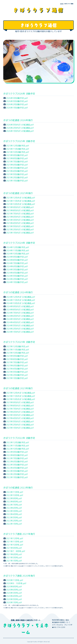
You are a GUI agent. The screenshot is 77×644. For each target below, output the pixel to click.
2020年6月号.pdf (14, 590)
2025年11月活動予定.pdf (18, 149)
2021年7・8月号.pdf (16, 551)
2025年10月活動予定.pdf (18, 152)
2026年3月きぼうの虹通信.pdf (20, 125)
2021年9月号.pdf (14, 548)
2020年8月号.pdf (14, 587)
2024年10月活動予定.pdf (18, 254)
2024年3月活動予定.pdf (17, 276)
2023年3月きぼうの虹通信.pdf (20, 421)
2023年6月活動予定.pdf (17, 366)
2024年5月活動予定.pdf (17, 270)
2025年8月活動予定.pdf (17, 158)
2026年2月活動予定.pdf (17, 104)
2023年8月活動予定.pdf (17, 359)
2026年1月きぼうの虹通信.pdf (20, 131)
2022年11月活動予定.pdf (18, 446)
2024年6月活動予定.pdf (17, 266)
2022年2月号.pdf (14, 521)
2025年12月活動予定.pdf (18, 146)
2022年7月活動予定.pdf (17, 458)
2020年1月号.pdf (14, 602)
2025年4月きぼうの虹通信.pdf (20, 223)
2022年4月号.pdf (14, 514)
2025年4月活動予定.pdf (17, 171)
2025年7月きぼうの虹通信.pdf (20, 214)
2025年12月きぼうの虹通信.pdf (21, 198)
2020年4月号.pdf (14, 596)
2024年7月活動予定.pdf (17, 263)
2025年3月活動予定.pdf (17, 174)
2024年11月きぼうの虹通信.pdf (21, 300)
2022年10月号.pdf (15, 495)
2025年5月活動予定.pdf (17, 168)
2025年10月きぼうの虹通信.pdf (21, 204)
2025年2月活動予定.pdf (17, 177)
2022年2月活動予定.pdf (17, 474)
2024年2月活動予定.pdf (17, 279)
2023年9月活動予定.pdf (17, 356)
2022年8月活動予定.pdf (17, 455)
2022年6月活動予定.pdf (17, 462)
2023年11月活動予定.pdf (18, 350)
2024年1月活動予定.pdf (17, 282)
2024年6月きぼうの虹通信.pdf (20, 316)
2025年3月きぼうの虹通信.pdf (20, 226)
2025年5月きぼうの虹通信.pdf (20, 220)
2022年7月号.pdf (14, 505)
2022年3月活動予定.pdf (17, 471)
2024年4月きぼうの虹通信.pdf (20, 322)
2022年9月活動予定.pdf (17, 452)
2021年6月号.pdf (14, 554)
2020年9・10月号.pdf (16, 583)
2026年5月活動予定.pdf (17, 98)
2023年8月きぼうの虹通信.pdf (20, 406)
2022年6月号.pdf (14, 508)
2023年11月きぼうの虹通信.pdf (21, 396)
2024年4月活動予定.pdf (17, 273)
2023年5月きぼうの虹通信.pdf (20, 415)
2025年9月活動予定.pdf (17, 155)
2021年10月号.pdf (15, 545)
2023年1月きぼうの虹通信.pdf (20, 428)
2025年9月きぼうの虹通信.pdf (20, 207)
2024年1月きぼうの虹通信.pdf (20, 332)
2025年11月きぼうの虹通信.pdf (21, 201)
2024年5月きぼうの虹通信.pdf (20, 319)
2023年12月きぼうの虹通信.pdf (21, 393)
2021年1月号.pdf (14, 561)
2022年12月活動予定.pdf (18, 442)
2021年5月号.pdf (14, 558)
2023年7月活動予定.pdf (17, 362)
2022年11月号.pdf (15, 492)
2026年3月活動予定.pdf (17, 101)
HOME (62, 4)
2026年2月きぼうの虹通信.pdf (20, 128)
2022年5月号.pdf (14, 511)
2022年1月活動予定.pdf (17, 477)
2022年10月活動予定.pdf (18, 449)
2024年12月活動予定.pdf (18, 247)
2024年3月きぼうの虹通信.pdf (20, 325)
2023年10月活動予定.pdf (18, 353)
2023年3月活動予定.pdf (17, 372)
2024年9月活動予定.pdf (17, 257)
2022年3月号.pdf (14, 517)
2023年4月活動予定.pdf (17, 369)
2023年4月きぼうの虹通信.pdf (20, 418)
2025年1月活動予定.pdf (17, 181)
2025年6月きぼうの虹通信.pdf (20, 217)
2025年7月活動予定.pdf (17, 162)
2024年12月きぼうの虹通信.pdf (21, 297)
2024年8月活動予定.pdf (17, 260)
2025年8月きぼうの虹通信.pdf (20, 210)
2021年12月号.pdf (15, 538)
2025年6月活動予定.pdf (17, 165)
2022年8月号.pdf (14, 502)
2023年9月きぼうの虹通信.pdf (20, 402)
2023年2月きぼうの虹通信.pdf (20, 425)
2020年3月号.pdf (14, 599)
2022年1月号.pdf (14, 524)
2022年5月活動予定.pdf (17, 465)
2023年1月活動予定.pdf (17, 378)
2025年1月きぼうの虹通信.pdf (20, 233)
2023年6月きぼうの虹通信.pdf (20, 412)
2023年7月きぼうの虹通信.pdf (20, 409)
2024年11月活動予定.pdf (18, 250)
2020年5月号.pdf (14, 593)
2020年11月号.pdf (15, 580)
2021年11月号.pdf (15, 542)
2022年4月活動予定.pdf (17, 468)
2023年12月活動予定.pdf (18, 346)
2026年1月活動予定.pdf (17, 108)
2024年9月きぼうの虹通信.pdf (20, 306)
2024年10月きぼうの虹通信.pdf (21, 303)
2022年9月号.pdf (14, 498)
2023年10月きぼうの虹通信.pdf (21, 399)
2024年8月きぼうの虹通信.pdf (20, 310)
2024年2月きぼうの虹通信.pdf (20, 329)
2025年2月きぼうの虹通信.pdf (20, 230)
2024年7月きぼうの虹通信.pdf (20, 313)
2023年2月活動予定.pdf (17, 375)
